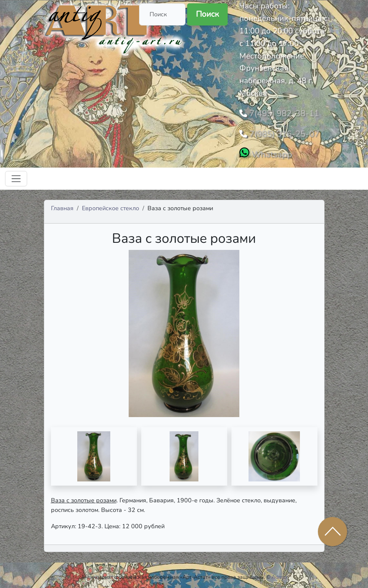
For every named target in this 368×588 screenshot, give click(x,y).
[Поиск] (162, 14)
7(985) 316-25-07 (280, 132)
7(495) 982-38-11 (280, 112)
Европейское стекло (110, 205)
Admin (279, 573)
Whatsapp (269, 151)
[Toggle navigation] (16, 175)
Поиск (207, 14)
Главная (62, 205)
